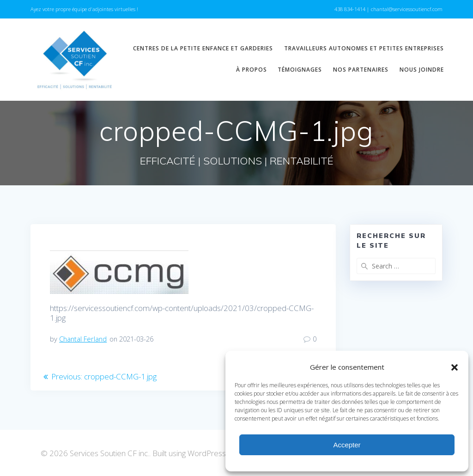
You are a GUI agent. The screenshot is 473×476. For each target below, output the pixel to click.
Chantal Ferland (83, 339)
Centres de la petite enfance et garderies (203, 48)
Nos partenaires (361, 70)
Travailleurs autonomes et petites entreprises (364, 48)
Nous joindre (422, 70)
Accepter (347, 445)
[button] (455, 367)
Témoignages (300, 70)
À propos (252, 70)
